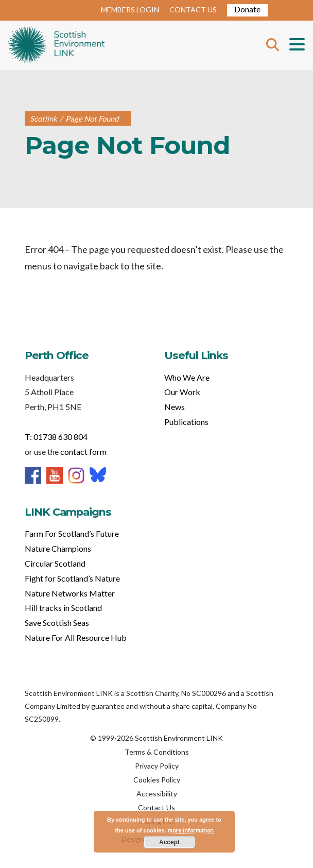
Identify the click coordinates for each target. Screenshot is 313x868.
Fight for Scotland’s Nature (72, 578)
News (175, 407)
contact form (83, 452)
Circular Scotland (55, 563)
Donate (247, 9)
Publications (186, 422)
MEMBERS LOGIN (130, 10)
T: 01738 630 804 (56, 437)
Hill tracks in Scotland (63, 608)
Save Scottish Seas (57, 623)
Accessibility (157, 794)
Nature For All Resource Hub (76, 637)
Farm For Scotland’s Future (72, 533)
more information (191, 830)
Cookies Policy (157, 780)
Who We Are (187, 377)
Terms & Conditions (157, 752)
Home (56, 45)
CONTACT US (193, 10)
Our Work (182, 392)
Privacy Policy (157, 766)
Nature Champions (58, 548)
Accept (169, 842)
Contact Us (156, 807)
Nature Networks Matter (70, 593)
